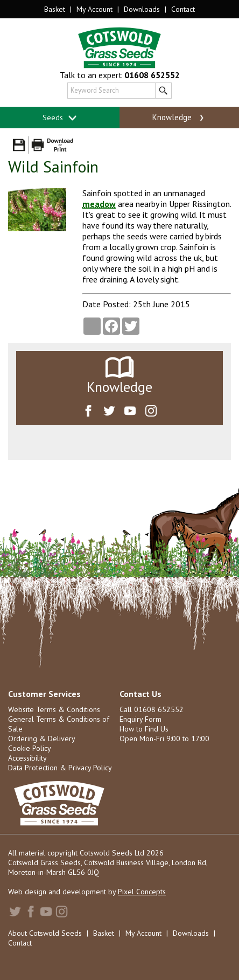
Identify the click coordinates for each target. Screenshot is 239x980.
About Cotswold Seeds (45, 933)
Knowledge (179, 118)
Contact (183, 9)
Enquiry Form (140, 719)
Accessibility (27, 758)
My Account (94, 9)
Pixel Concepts (142, 892)
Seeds (60, 118)
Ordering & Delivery (42, 739)
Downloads (142, 9)
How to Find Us (144, 729)
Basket (55, 9)
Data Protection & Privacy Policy (60, 768)
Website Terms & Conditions (54, 709)
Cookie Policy (30, 748)
